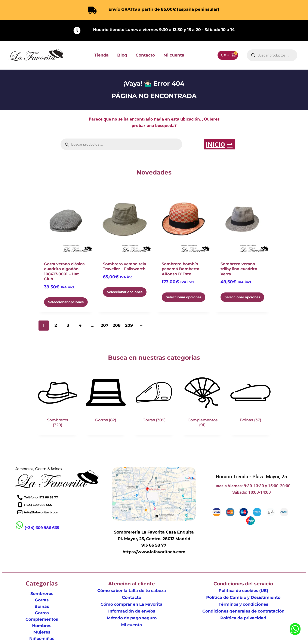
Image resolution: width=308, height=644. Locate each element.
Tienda (101, 55)
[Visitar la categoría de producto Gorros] (106, 401)
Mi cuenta (174, 55)
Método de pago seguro (132, 618)
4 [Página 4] (80, 325)
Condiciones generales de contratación (243, 611)
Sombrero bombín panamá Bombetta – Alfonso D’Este (182, 269)
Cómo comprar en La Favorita (132, 604)
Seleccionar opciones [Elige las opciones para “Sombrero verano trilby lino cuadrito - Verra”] (242, 297)
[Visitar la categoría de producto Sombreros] (58, 403)
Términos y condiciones (243, 604)
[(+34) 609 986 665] (19, 525)
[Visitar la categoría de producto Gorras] (154, 401)
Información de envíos (132, 611)
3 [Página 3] (68, 325)
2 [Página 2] (56, 325)
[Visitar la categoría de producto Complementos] (202, 403)
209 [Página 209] (129, 325)
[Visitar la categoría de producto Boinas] (250, 401)
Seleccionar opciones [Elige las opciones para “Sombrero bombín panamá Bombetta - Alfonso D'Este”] (184, 297)
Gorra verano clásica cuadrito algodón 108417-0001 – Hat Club (64, 271)
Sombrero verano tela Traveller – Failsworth (124, 266)
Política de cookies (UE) (243, 591)
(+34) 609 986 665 (42, 528)
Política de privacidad (243, 618)
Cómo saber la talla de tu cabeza (132, 591)
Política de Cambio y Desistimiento (243, 597)
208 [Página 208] (117, 325)
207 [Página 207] (105, 325)
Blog (122, 55)
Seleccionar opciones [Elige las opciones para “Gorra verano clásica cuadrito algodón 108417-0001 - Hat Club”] (66, 302)
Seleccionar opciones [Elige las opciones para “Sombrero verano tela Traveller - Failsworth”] (125, 292)
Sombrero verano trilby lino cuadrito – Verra (240, 269)
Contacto (145, 55)
